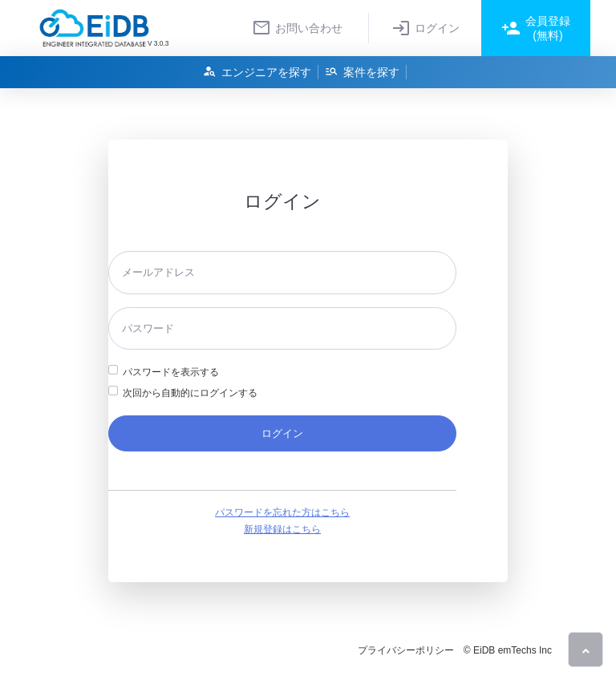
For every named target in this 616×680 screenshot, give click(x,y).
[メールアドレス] (282, 272)
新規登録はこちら (282, 529)
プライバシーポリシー (406, 650)
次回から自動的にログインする (190, 393)
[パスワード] (282, 328)
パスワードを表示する (171, 372)
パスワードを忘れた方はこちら (282, 512)
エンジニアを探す (257, 71)
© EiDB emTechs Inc (508, 650)
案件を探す (362, 71)
